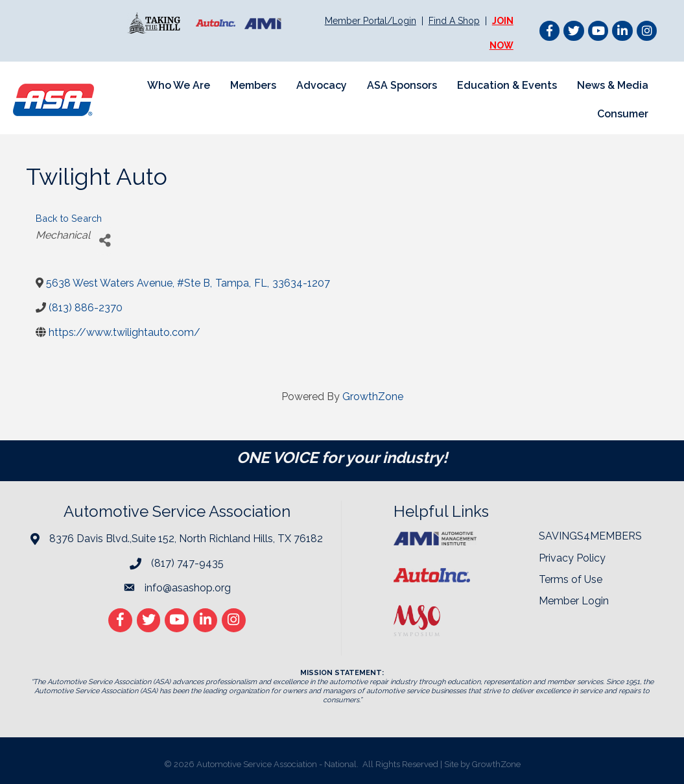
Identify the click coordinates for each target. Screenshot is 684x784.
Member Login (574, 601)
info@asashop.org (188, 588)
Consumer (623, 114)
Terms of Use (571, 579)
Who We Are (179, 85)
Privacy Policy (572, 558)
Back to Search (69, 218)
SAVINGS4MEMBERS (590, 536)
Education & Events (507, 85)
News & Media (613, 85)
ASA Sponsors (402, 85)
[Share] (105, 240)
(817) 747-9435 (187, 563)
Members (253, 85)
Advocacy (322, 85)
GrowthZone (373, 397)
